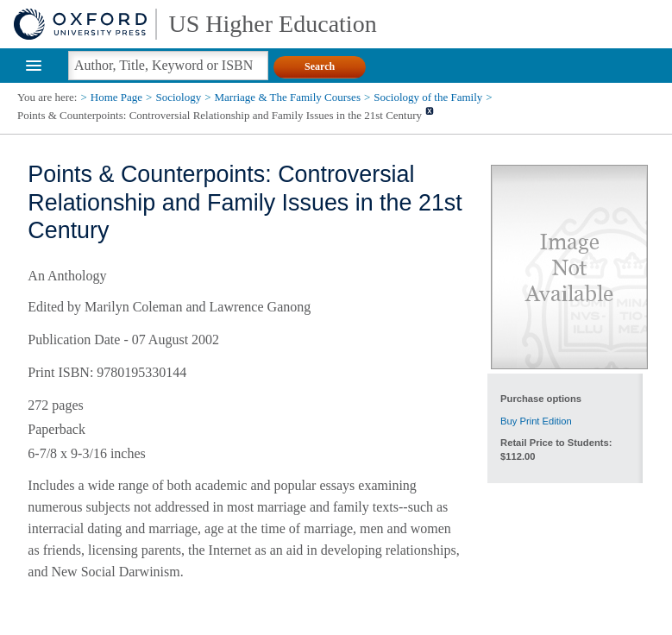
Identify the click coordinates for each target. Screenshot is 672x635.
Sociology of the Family (428, 97)
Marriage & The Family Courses (288, 97)
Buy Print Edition (536, 421)
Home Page (116, 97)
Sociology (178, 97)
